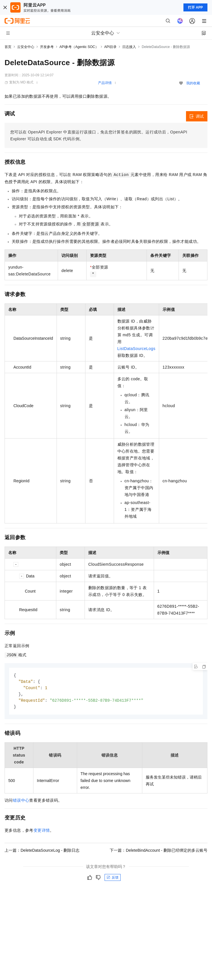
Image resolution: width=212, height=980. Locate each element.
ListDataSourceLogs (136, 349)
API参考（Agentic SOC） (79, 47)
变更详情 (42, 832)
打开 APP (195, 7)
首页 (8, 47)
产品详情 (105, 83)
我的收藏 (193, 83)
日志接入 (129, 47)
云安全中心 (26, 47)
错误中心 (21, 802)
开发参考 (47, 47)
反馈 (113, 879)
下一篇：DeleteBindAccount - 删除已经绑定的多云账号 (159, 852)
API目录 (110, 47)
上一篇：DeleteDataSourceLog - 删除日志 (42, 852)
